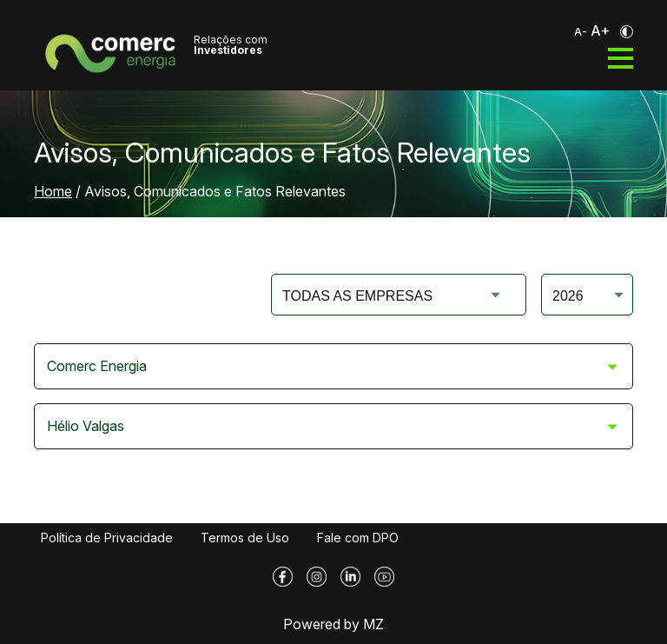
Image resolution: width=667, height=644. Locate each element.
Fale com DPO (358, 538)
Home (53, 191)
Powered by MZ (333, 624)
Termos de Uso (245, 538)
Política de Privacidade (107, 538)
